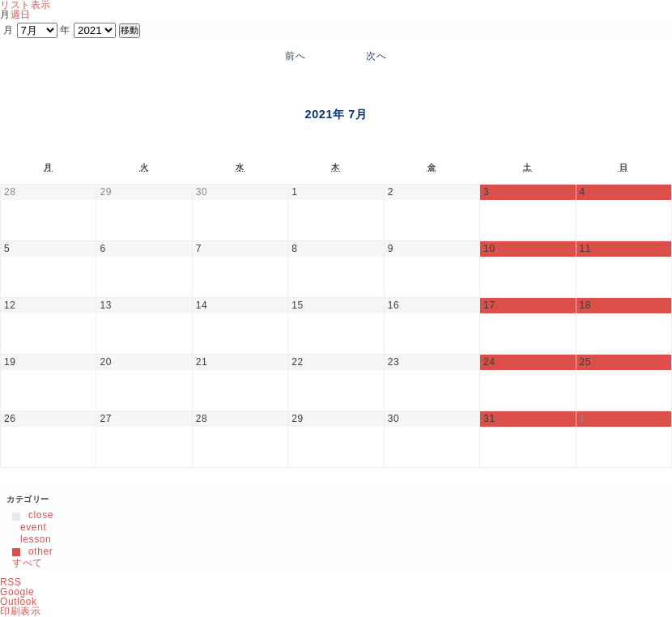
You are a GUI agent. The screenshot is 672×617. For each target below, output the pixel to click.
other (32, 551)
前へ (295, 56)
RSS (11, 582)
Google (17, 592)
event (29, 527)
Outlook (19, 602)
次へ (376, 56)
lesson (32, 539)
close (33, 515)
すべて (28, 563)
